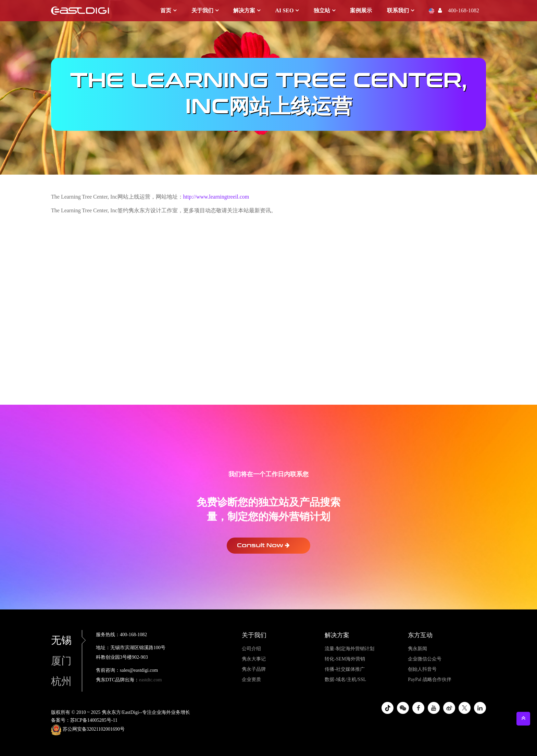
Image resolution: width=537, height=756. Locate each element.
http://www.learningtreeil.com (216, 197)
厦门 (61, 661)
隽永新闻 (417, 649)
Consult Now (263, 545)
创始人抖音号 (422, 669)
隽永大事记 (254, 659)
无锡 (66, 640)
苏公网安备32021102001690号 (88, 730)
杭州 (61, 681)
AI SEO (285, 10)
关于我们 (202, 10)
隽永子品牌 (254, 669)
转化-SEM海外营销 (345, 659)
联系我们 (398, 10)
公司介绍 (251, 649)
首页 (166, 10)
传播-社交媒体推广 (345, 669)
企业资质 (251, 679)
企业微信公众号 (425, 659)
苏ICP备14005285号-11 (94, 720)
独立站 (322, 10)
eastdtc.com (150, 680)
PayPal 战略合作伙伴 (429, 679)
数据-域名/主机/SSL (345, 679)
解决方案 (244, 10)
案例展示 (361, 10)
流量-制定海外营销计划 (349, 649)
